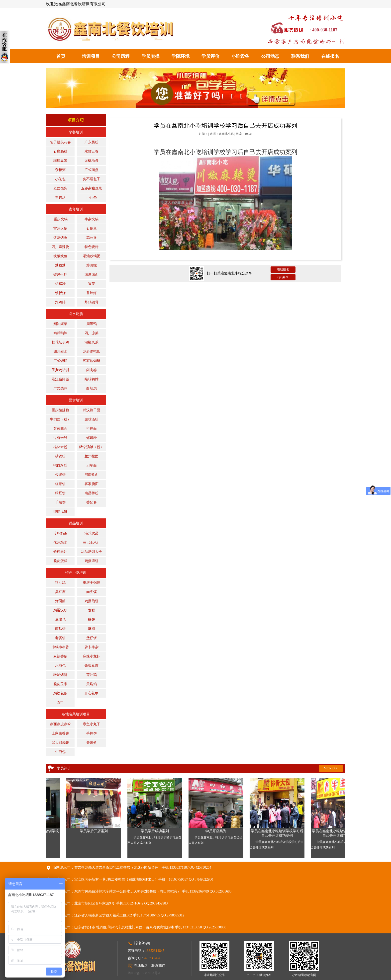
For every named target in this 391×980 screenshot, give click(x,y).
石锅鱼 (92, 228)
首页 (61, 56)
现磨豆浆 (60, 161)
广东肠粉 (92, 142)
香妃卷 (92, 502)
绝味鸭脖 (92, 379)
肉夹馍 (92, 592)
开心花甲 (92, 693)
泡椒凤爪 (92, 342)
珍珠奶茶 (60, 533)
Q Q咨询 (283, 277)
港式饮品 (92, 533)
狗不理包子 (92, 179)
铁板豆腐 (92, 666)
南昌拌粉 (92, 493)
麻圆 (92, 629)
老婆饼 (60, 638)
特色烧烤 (92, 247)
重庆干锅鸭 (92, 583)
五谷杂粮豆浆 (92, 188)
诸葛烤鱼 (60, 238)
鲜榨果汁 (60, 552)
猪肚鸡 (60, 583)
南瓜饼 (60, 629)
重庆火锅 (60, 219)
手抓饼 (92, 733)
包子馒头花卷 (60, 142)
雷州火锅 (60, 228)
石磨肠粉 (60, 151)
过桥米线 (60, 438)
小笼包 (60, 179)
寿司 (60, 702)
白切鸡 (92, 388)
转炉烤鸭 (60, 675)
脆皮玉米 (60, 684)
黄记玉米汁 (92, 542)
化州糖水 (60, 542)
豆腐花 (60, 619)
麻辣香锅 (60, 656)
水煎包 (60, 666)
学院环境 (181, 56)
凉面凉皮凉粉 (60, 724)
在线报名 (330, 56)
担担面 (92, 429)
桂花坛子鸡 (60, 342)
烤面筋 (60, 601)
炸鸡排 (60, 302)
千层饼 (60, 502)
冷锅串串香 (60, 647)
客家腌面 (60, 429)
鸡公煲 (92, 238)
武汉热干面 (92, 410)
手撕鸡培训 (60, 370)
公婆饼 (60, 475)
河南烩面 (92, 475)
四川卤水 (60, 352)
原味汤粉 (92, 419)
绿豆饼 (60, 493)
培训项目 (91, 56)
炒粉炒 (60, 265)
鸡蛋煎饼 (92, 601)
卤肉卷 (92, 370)
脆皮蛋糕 (60, 561)
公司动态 (270, 56)
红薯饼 (60, 484)
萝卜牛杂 (92, 647)
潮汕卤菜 (60, 324)
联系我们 (300, 56)
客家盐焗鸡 (92, 361)
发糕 (92, 610)
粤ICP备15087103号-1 (144, 973)
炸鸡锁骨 (92, 302)
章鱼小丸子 (92, 724)
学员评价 (210, 56)
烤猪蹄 (60, 284)
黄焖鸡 (92, 684)
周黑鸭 (92, 324)
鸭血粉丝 (60, 465)
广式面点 (92, 170)
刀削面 (92, 465)
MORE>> (331, 768)
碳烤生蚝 (60, 275)
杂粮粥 (60, 170)
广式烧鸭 (60, 388)
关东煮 (92, 743)
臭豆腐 (60, 592)
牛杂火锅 (92, 219)
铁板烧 (60, 293)
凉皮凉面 (92, 275)
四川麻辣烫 (60, 247)
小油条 (92, 198)
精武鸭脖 (60, 333)
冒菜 (92, 284)
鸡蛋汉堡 (60, 610)
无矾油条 (92, 161)
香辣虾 (92, 293)
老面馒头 (60, 188)
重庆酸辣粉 (60, 410)
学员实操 (151, 56)
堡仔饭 (92, 638)
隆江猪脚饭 (60, 379)
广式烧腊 (60, 361)
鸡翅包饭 (60, 693)
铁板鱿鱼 (60, 256)
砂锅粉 (60, 456)
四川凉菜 (92, 333)
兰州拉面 (92, 456)
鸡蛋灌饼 (92, 561)
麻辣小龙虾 (92, 656)
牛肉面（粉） (60, 419)
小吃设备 (240, 56)
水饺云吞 (92, 151)
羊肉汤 (60, 198)
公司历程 (121, 56)
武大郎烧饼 (60, 743)
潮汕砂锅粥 (92, 256)
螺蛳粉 (92, 438)
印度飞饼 (60, 512)
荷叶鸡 (92, 675)
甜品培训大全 (92, 552)
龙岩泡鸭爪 (92, 352)
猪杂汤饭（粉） (92, 447)
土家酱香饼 (60, 733)
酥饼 (92, 619)
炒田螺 (92, 265)
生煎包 (60, 752)
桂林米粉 (60, 447)
